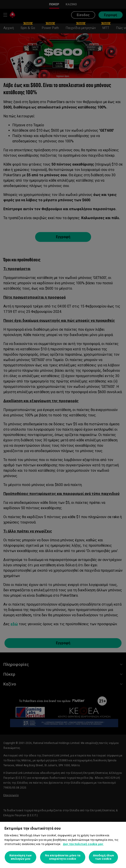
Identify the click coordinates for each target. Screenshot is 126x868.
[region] (63, 845)
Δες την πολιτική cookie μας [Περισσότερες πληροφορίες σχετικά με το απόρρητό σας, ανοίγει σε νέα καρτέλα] (83, 844)
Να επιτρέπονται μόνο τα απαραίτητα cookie (63, 857)
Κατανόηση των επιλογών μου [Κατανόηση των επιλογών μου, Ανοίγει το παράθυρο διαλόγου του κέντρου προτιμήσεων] (20, 857)
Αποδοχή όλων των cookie (104, 857)
